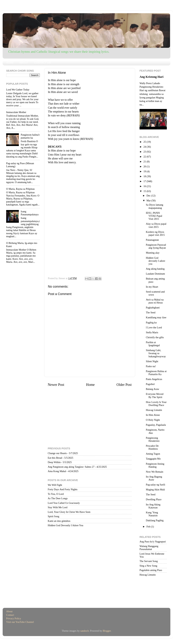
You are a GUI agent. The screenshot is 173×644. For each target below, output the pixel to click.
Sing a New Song (148, 566)
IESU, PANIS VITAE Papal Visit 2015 (154, 216)
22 (145, 157)
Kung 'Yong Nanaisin (152, 514)
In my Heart (152, 287)
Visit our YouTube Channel (20, 622)
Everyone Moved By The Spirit (155, 395)
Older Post (124, 385)
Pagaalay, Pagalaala (156, 425)
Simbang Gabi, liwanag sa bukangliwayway (156, 353)
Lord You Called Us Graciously (64, 503)
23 (145, 152)
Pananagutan (152, 240)
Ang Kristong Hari (152, 77)
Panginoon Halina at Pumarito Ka (156, 373)
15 (145, 191)
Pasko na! (151, 366)
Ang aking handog (155, 269)
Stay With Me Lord (58, 507)
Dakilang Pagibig (155, 520)
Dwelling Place (154, 499)
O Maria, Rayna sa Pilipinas (20, 189)
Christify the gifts (155, 337)
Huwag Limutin (154, 410)
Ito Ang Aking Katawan (153, 506)
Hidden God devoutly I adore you (155, 261)
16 (145, 186)
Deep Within (54, 462)
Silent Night (152, 361)
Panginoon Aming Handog (155, 465)
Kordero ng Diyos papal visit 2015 (155, 233)
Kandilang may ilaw (156, 317)
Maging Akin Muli (155, 490)
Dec (149, 196)
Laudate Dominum (155, 274)
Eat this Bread (55, 458)
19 (145, 171)
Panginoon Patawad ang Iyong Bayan (156, 246)
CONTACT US (42, 63)
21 (145, 162)
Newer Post (56, 385)
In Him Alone (153, 415)
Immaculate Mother (16, 112)
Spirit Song (53, 516)
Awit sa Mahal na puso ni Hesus (155, 301)
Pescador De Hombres (152, 447)
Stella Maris (152, 332)
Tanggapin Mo (153, 459)
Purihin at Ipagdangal (153, 344)
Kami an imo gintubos (59, 521)
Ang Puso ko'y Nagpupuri (153, 542)
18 (145, 176)
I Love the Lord (154, 327)
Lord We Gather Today (18, 90)
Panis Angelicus (154, 379)
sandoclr (85, 631)
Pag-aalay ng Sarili (156, 485)
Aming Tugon (153, 454)
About (9, 611)
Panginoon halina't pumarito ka (30, 136)
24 (145, 147)
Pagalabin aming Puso (151, 570)
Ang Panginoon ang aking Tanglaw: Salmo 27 (71, 467)
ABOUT (24, 63)
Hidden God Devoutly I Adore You (65, 525)
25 (145, 142)
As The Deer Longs (58, 498)
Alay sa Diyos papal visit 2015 (156, 225)
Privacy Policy (14, 618)
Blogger (107, 631)
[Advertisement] (90, 189)
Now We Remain (155, 472)
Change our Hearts (57, 453)
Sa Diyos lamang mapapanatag (155, 206)
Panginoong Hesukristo (153, 439)
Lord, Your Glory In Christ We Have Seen (69, 512)
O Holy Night (153, 420)
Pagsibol (150, 384)
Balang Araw (153, 389)
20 (145, 166)
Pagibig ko (151, 323)
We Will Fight (55, 485)
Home (90, 385)
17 (145, 181)
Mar (149, 201)
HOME (10, 63)
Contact (10, 615)
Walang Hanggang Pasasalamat (149, 548)
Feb (149, 527)
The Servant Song (149, 561)
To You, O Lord (56, 494)
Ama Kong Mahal (57, 471)
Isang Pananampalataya (30, 213)
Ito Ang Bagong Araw (154, 478)
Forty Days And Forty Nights (63, 489)
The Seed (151, 312)
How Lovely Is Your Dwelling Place (156, 404)
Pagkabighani (153, 308)
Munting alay (153, 253)
